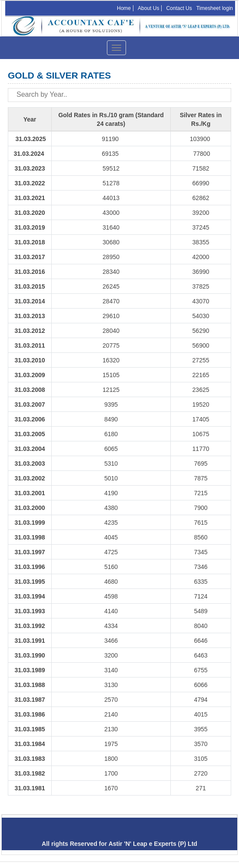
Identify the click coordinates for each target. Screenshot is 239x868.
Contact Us (179, 8)
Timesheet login (215, 8)
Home (124, 8)
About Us (148, 8)
